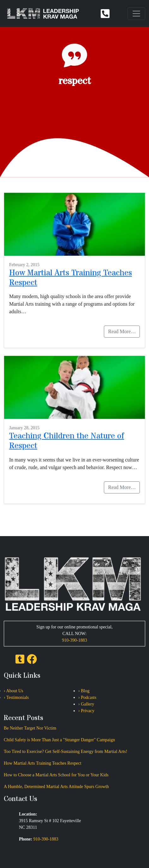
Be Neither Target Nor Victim (30, 728)
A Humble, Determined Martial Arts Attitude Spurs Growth (56, 787)
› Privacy (86, 711)
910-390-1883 (74, 640)
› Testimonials (16, 697)
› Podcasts (87, 697)
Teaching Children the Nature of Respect (67, 441)
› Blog (84, 691)
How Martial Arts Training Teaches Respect (71, 278)
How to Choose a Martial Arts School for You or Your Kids (56, 775)
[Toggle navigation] (136, 14)
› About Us (13, 691)
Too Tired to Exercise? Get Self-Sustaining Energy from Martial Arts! (66, 752)
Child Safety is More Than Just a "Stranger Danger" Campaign (59, 740)
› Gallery (86, 704)
